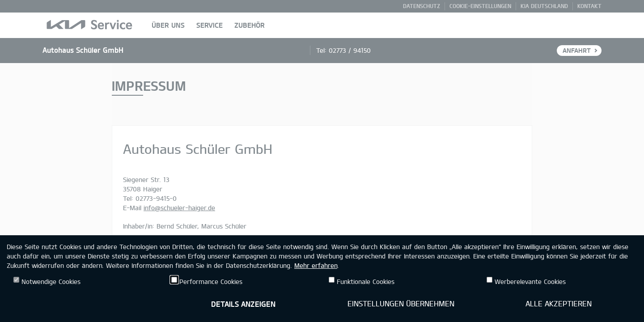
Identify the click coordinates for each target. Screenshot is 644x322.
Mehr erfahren (316, 265)
